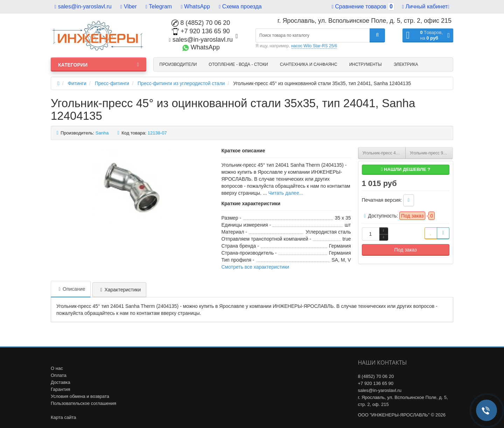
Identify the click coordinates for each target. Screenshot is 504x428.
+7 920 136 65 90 (201, 31)
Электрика (406, 64)
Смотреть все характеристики (255, 267)
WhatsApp (195, 6)
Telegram (159, 6)
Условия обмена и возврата (80, 396)
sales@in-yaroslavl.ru (83, 6)
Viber (129, 6)
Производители (178, 64)
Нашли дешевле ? (405, 169)
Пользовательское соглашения (83, 403)
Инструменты (366, 64)
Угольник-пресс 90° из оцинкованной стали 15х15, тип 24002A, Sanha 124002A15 (431, 153)
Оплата (59, 375)
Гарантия (60, 389)
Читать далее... (286, 193)
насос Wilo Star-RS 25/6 (314, 46)
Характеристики (119, 290)
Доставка (61, 382)
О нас (57, 368)
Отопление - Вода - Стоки (238, 64)
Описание (71, 289)
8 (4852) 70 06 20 (201, 23)
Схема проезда (240, 6)
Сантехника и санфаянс (309, 64)
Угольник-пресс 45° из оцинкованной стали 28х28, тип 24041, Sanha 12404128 (384, 153)
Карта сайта (63, 417)
